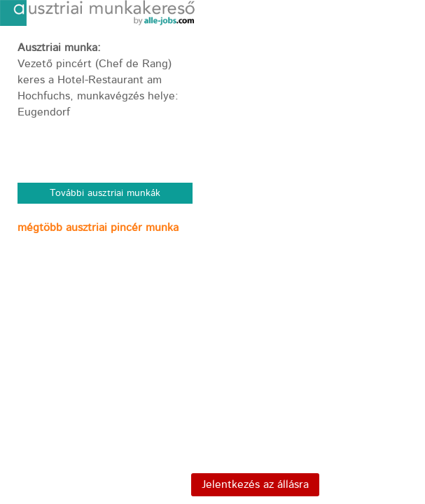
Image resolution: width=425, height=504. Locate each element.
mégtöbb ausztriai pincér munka (98, 228)
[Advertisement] (105, 337)
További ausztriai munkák (105, 193)
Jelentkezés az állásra (255, 485)
